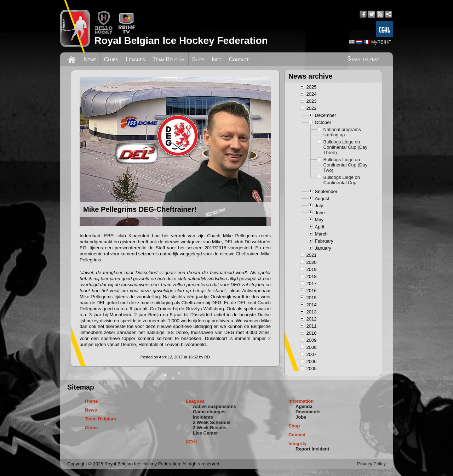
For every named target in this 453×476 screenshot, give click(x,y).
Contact (239, 59)
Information (301, 401)
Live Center (205, 433)
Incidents (203, 417)
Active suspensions (214, 406)
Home (91, 401)
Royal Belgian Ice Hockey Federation (181, 41)
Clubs (111, 59)
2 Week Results (210, 428)
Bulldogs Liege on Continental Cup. (342, 180)
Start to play (363, 59)
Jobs (301, 417)
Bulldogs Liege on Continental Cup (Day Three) (345, 147)
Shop (198, 59)
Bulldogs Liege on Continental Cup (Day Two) (345, 165)
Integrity (297, 444)
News (90, 59)
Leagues (135, 59)
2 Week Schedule (212, 422)
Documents (308, 412)
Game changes (209, 412)
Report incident (312, 449)
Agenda (304, 406)
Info (217, 59)
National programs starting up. (342, 132)
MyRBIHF (381, 42)
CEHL (192, 442)
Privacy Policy (371, 464)
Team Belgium (169, 59)
